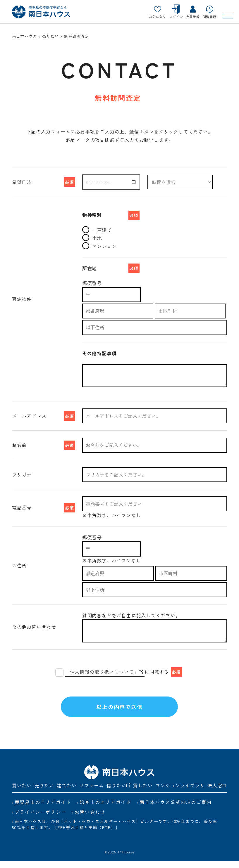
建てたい (67, 792)
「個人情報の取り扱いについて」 (104, 672)
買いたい (22, 792)
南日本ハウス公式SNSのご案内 (176, 809)
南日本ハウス (25, 36)
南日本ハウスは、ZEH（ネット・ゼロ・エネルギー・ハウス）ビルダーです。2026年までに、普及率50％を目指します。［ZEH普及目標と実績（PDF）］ (115, 831)
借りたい (118, 792)
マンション (99, 246)
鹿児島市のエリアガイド (43, 809)
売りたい (44, 792)
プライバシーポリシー (40, 819)
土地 (92, 238)
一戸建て (97, 230)
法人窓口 (217, 792)
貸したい (143, 792)
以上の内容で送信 (119, 710)
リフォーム (92, 792)
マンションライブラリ (180, 792)
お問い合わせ (90, 819)
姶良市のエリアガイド (105, 809)
